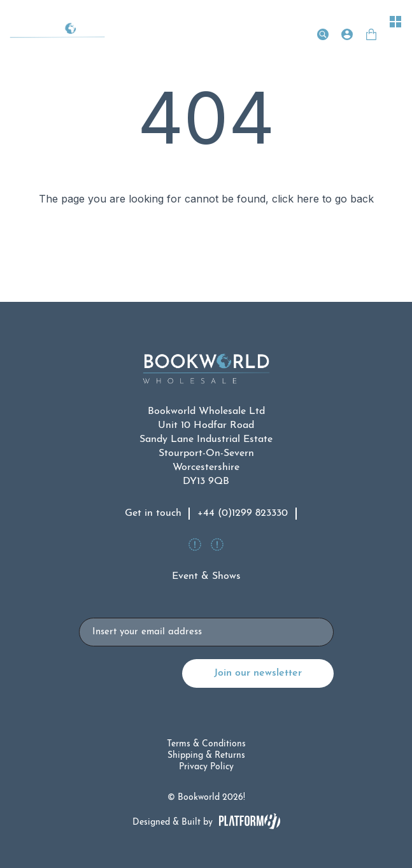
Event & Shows (206, 576)
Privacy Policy (206, 767)
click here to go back (323, 199)
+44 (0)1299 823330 (243, 513)
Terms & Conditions (206, 744)
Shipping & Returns (206, 756)
